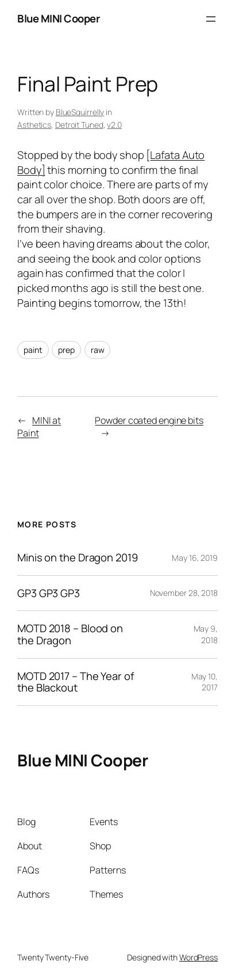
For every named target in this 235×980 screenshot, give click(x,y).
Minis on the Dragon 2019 (78, 558)
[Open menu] (211, 19)
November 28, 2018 (184, 593)
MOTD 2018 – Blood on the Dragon (70, 634)
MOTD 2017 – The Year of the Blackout (76, 682)
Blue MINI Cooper (58, 18)
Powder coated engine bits (149, 420)
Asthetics (34, 125)
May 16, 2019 (195, 558)
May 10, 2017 (205, 682)
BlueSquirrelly (80, 112)
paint (33, 350)
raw (98, 350)
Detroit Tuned (79, 125)
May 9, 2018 (206, 634)
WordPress (199, 957)
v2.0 (114, 125)
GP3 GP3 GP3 (49, 593)
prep (66, 350)
